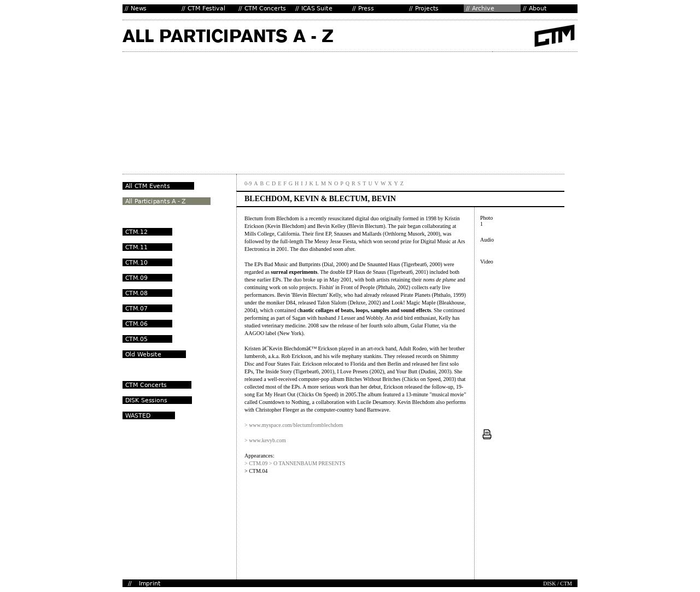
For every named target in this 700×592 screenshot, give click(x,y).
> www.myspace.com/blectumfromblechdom (294, 425)
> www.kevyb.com (265, 440)
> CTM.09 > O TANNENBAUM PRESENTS (295, 463)
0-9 (248, 183)
